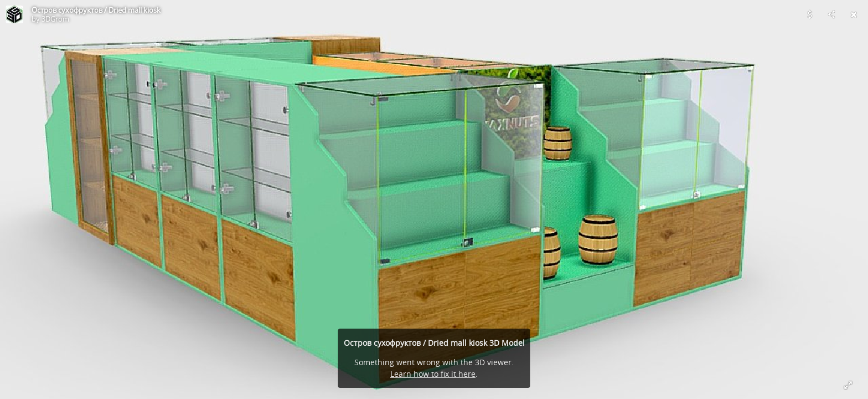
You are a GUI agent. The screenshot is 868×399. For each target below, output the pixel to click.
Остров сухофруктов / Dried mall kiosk (96, 10)
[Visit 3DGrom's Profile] (14, 14)
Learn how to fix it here (433, 374)
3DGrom (55, 19)
